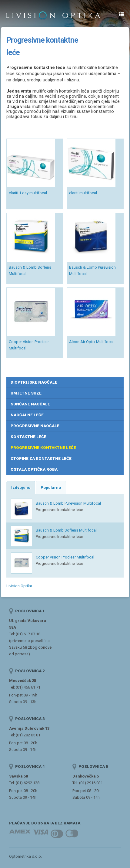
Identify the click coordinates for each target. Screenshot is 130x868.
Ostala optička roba (34, 469)
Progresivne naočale (35, 426)
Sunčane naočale (30, 404)
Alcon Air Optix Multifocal (91, 342)
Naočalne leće (27, 415)
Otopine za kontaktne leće (41, 459)
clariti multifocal (83, 193)
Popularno (51, 488)
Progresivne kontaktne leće (43, 448)
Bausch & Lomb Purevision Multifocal (68, 503)
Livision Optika (19, 586)
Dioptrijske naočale (34, 382)
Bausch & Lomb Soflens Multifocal (66, 530)
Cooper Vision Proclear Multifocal (65, 557)
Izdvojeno (21, 488)
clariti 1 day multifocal (28, 193)
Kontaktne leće (28, 437)
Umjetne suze (26, 393)
